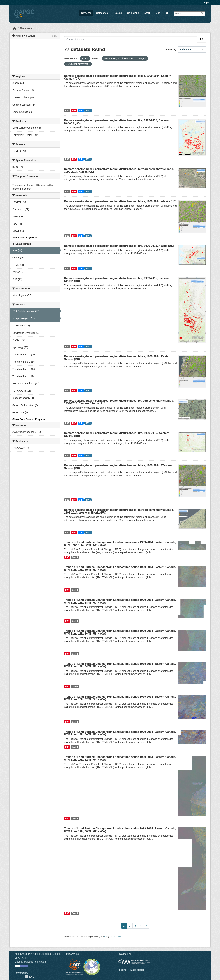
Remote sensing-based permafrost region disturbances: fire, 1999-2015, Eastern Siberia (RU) (116, 280)
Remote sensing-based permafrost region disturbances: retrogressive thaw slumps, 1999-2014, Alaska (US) (119, 170)
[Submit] (202, 39)
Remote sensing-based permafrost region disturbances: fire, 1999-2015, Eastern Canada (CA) (116, 122)
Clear (55, 36)
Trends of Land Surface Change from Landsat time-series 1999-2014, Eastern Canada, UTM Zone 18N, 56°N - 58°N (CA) (120, 632)
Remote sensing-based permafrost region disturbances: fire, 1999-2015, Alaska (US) (119, 246)
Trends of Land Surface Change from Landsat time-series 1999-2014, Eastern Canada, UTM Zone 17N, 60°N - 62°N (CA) (120, 830)
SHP (81, 110)
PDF (74, 110)
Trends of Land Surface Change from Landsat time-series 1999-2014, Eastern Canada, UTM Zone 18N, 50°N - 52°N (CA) (120, 733)
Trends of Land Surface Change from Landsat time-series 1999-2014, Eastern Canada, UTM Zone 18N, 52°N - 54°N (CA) (120, 698)
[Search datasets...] (131, 39)
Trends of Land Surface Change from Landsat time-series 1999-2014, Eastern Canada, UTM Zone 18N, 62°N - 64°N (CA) (120, 544)
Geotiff (75, 557)
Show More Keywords (25, 238)
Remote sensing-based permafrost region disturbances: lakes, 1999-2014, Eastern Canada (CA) (118, 77)
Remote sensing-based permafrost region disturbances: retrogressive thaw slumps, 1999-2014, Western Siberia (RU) (119, 511)
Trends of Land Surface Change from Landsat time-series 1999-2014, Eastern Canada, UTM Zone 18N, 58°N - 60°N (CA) (120, 601)
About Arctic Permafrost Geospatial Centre (37, 954)
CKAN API (20, 958)
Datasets (86, 13)
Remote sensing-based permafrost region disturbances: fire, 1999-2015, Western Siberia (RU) (117, 434)
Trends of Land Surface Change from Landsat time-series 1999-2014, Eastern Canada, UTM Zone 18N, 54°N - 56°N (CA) (120, 665)
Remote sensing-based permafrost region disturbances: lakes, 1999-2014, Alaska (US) (120, 201)
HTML (88, 110)
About (147, 13)
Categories (102, 13)
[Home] (15, 28)
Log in (206, 3)
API (106, 937)
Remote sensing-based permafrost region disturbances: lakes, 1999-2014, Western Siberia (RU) (118, 467)
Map (158, 13)
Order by (171, 49)
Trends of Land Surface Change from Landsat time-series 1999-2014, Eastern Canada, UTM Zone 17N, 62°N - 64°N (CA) (120, 758)
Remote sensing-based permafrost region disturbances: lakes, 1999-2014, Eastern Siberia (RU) (118, 358)
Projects (117, 13)
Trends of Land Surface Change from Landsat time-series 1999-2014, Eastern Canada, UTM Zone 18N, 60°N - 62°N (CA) (120, 568)
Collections (133, 13)
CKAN (30, 976)
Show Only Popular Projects (28, 419)
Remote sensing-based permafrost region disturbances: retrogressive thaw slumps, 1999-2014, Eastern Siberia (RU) (119, 402)
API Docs (117, 937)
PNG (67, 110)
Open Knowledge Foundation (30, 962)
